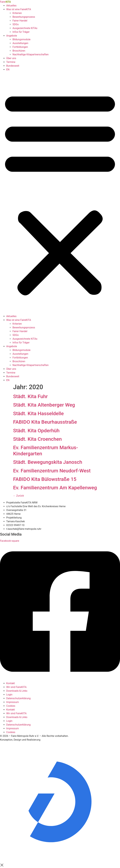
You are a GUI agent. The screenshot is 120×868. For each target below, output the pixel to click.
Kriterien (17, 13)
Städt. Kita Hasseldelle (38, 413)
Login (9, 695)
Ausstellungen (20, 43)
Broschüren (19, 51)
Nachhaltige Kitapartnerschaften (31, 54)
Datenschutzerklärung (18, 698)
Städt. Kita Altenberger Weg (44, 405)
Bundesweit (13, 66)
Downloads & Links (17, 691)
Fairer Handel (20, 21)
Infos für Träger (21, 32)
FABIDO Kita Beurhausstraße (45, 422)
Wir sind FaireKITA (16, 687)
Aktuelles (11, 6)
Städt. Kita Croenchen (37, 439)
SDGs (16, 24)
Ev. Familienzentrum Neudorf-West (52, 471)
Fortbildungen (20, 47)
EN (8, 70)
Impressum (13, 702)
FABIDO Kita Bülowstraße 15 (45, 479)
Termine (11, 62)
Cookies (11, 706)
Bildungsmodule (21, 39)
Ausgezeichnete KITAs (25, 28)
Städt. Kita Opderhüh (36, 431)
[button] (60, 193)
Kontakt (11, 683)
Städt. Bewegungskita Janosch (48, 462)
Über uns (11, 58)
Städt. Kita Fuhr (30, 396)
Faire (5, 2)
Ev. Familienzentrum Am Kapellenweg (55, 488)
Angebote (12, 36)
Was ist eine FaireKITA (19, 9)
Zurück (19, 496)
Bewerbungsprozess (24, 17)
